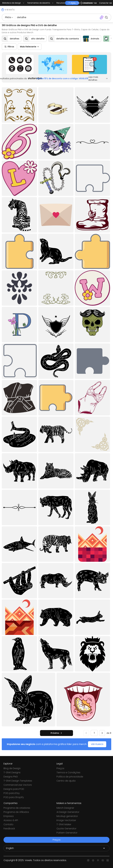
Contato (8, 824)
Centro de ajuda (66, 781)
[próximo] (56, 733)
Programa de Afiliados (16, 812)
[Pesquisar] (57, 17)
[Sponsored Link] (20, 64)
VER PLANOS (97, 744)
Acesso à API (11, 820)
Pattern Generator (67, 833)
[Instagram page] (88, 860)
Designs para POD (14, 789)
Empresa (9, 816)
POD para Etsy (12, 793)
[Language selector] (56, 848)
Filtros (9, 47)
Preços (60, 768)
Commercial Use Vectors (18, 785)
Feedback (9, 829)
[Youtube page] (103, 860)
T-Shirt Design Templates (18, 781)
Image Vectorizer (66, 820)
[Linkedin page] (108, 860)
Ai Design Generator (68, 812)
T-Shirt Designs (12, 772)
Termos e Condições (68, 772)
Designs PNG (11, 777)
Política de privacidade (70, 777)
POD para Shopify (14, 797)
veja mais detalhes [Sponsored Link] (98, 78)
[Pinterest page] (98, 860)
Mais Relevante (30, 47)
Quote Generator (66, 829)
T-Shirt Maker (64, 824)
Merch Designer (65, 808)
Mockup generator (67, 816)
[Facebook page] (93, 860)
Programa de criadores (17, 808)
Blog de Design (12, 768)
